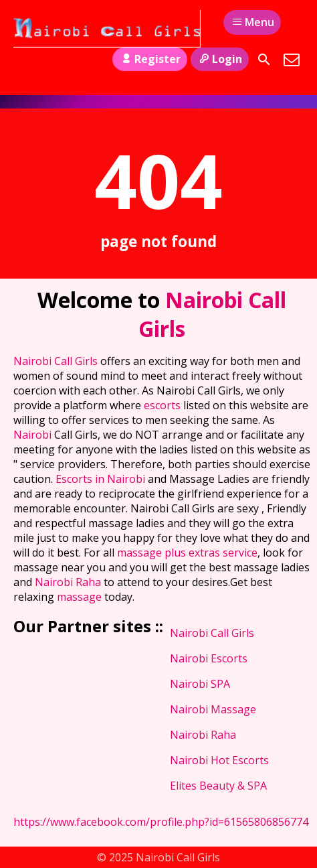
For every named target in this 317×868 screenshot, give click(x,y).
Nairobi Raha (68, 582)
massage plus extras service (187, 553)
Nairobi (34, 435)
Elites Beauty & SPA (218, 786)
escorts (164, 405)
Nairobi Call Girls (57, 361)
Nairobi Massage (213, 709)
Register (149, 59)
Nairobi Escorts (209, 658)
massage (81, 597)
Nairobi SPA (200, 684)
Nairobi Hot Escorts (219, 760)
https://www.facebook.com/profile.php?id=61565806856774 (161, 822)
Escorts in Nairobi (100, 479)
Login (220, 59)
